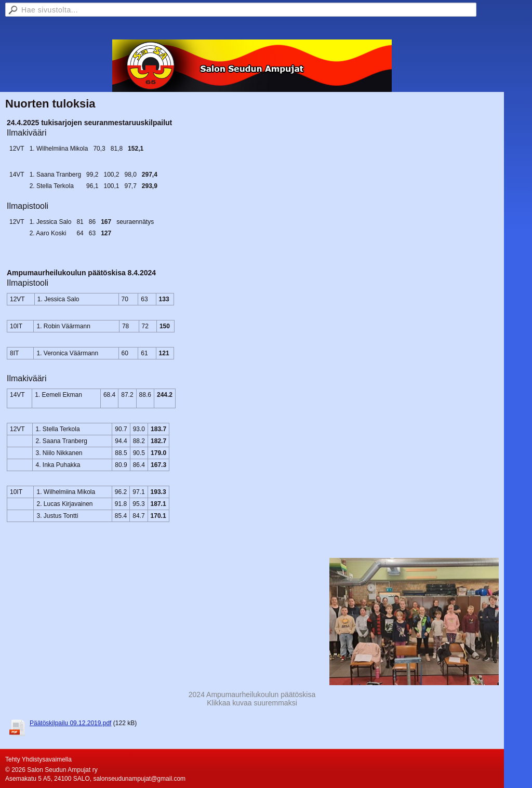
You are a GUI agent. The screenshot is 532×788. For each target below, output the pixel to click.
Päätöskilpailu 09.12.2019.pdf (70, 723)
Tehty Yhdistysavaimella (38, 759)
